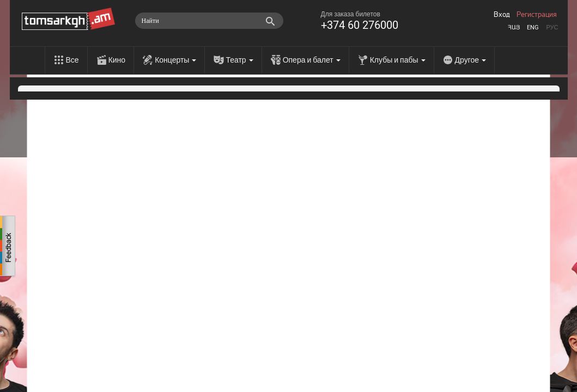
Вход (502, 15)
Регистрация (537, 15)
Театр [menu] (239, 60)
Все (72, 60)
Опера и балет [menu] (312, 60)
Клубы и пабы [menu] (398, 60)
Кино (117, 60)
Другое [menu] (470, 60)
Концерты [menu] (175, 60)
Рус (552, 27)
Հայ (514, 27)
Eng (533, 27)
